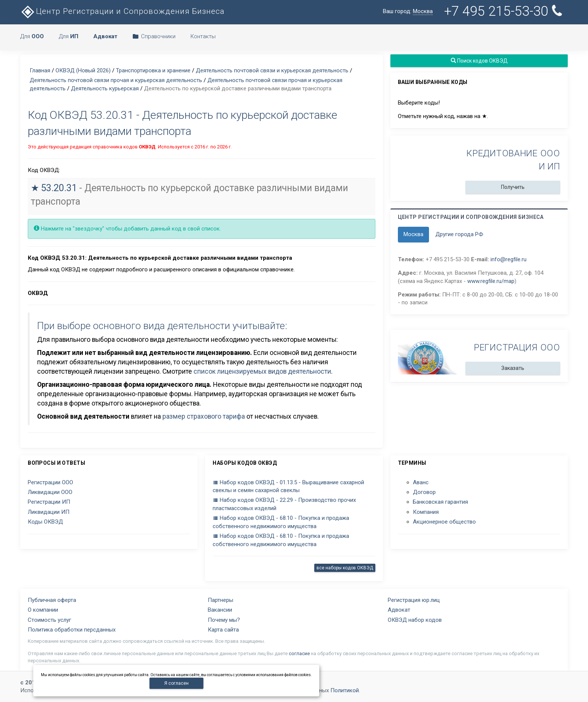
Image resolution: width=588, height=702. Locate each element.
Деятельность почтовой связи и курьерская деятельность (272, 70)
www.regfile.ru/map (491, 281)
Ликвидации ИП (49, 512)
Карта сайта (223, 630)
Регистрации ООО (50, 482)
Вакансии (220, 610)
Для (32, 36)
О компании (43, 610)
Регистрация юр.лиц (414, 600)
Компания (426, 512)
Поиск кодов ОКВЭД (479, 61)
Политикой (345, 690)
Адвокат (399, 610)
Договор (424, 492)
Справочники (154, 36)
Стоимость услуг (49, 620)
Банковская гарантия (440, 502)
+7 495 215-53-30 (505, 11)
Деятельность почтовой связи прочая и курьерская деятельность (116, 80)
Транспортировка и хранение (153, 70)
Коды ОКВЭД (45, 522)
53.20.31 (59, 188)
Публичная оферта (52, 600)
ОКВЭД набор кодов (415, 620)
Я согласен (176, 683)
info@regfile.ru (508, 259)
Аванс (421, 482)
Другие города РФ (459, 234)
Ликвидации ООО (50, 492)
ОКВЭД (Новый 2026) (83, 70)
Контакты (203, 36)
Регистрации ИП (49, 502)
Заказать (513, 368)
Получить (513, 187)
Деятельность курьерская (105, 88)
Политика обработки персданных (72, 630)
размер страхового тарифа (204, 416)
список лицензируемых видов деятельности (262, 371)
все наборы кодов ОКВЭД (345, 568)
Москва (413, 234)
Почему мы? (224, 620)
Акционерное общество (444, 522)
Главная (40, 70)
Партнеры (220, 600)
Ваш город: (408, 11)
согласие (299, 653)
